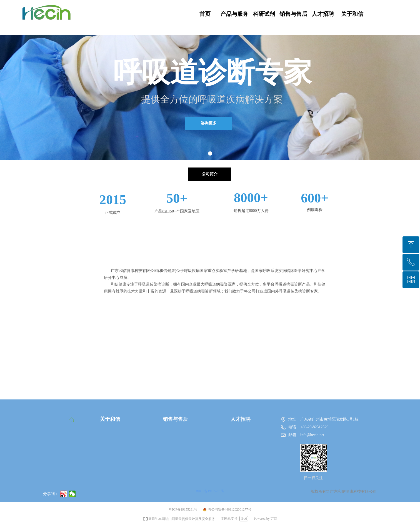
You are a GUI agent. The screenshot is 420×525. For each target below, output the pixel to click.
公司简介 (210, 174)
